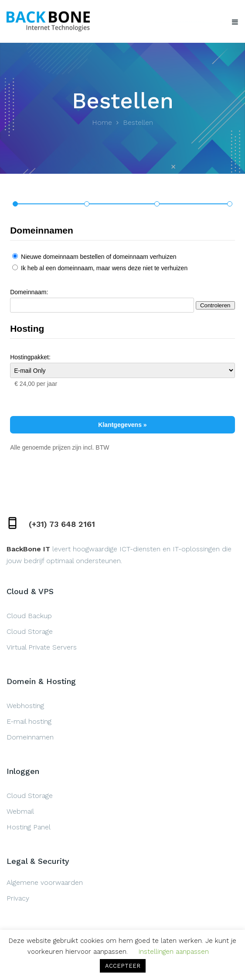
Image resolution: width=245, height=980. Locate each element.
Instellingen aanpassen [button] (174, 952)
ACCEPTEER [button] (123, 966)
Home (102, 122)
